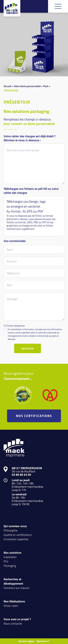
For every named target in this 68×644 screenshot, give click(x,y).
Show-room (11, 606)
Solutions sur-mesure (16, 588)
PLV (6, 561)
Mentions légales (26, 641)
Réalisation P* (43, 641)
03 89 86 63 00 (21, 475)
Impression (10, 557)
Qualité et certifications (18, 535)
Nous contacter (13, 623)
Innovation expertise (16, 539)
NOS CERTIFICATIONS (34, 416)
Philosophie (11, 530)
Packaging (10, 566)
